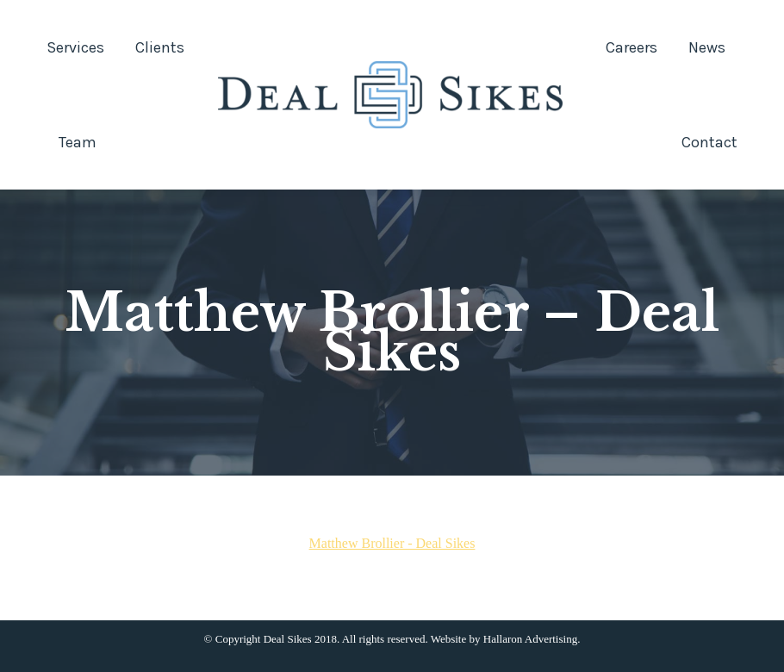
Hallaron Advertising (530, 639)
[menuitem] (75, 47)
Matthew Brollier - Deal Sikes (392, 543)
